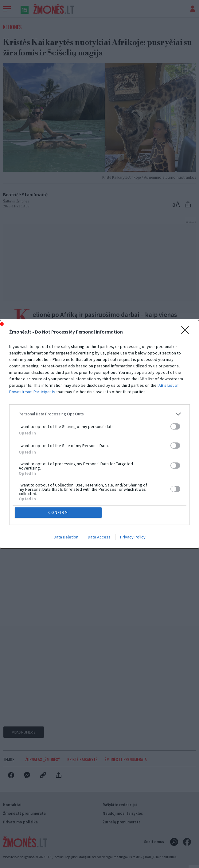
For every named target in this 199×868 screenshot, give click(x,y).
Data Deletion (66, 537)
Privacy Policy (133, 537)
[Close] (187, 332)
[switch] (175, 426)
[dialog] (99, 434)
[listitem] (99, 414)
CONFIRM (58, 512)
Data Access (99, 537)
